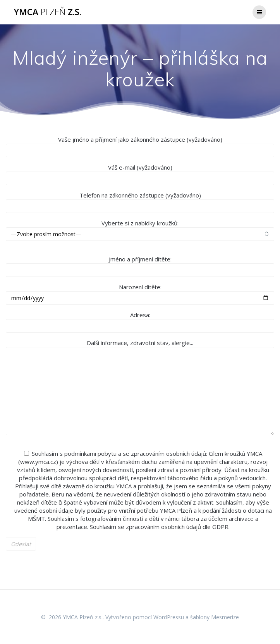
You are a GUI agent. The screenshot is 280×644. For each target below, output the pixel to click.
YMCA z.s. (48, 12)
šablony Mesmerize (215, 617)
